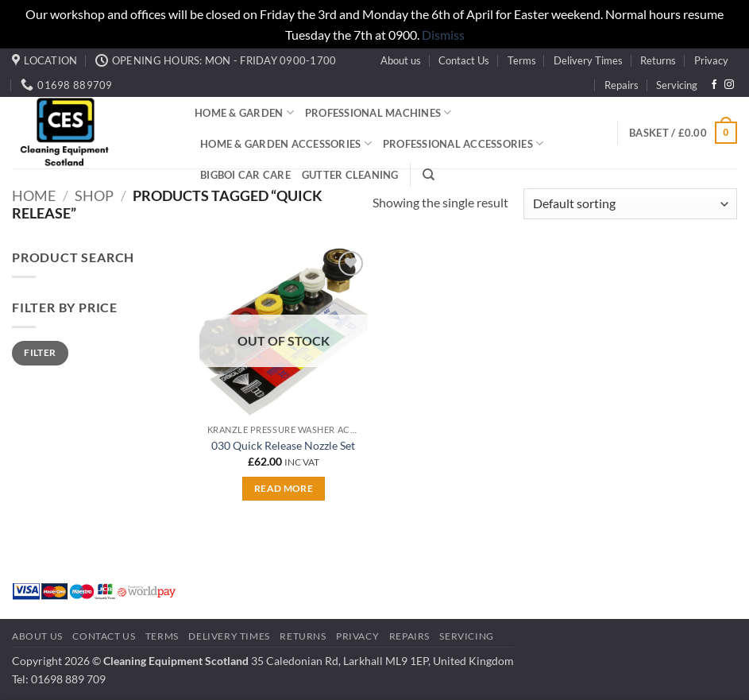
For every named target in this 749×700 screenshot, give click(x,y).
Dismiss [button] (443, 35)
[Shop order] (630, 204)
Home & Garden (244, 112)
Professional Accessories (463, 143)
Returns (658, 60)
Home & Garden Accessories (286, 143)
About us (401, 60)
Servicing (677, 85)
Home (34, 195)
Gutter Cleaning (350, 175)
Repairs (622, 85)
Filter (40, 352)
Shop (94, 195)
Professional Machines (378, 112)
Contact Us (464, 60)
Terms (522, 60)
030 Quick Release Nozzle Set (283, 445)
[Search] (429, 175)
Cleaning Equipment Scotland (176, 661)
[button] (683, 133)
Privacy (711, 60)
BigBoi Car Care (245, 175)
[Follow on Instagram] (729, 85)
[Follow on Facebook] (714, 85)
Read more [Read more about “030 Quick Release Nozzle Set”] (284, 488)
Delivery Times (588, 60)
